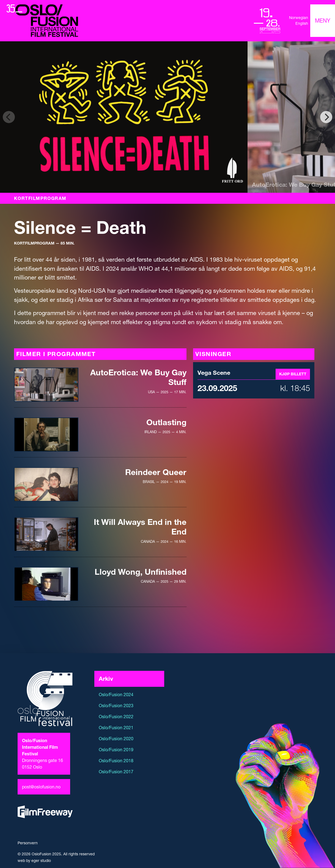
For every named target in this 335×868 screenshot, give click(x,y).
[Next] (326, 117)
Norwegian (299, 18)
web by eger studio (34, 861)
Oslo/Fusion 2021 (116, 728)
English (302, 23)
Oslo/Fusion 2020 (116, 739)
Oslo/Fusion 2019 (116, 750)
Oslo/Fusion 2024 (116, 695)
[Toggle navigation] (323, 21)
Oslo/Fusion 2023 (116, 706)
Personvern (28, 843)
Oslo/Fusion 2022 (116, 717)
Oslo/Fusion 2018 (116, 761)
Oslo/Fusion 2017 (116, 772)
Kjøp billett (293, 374)
